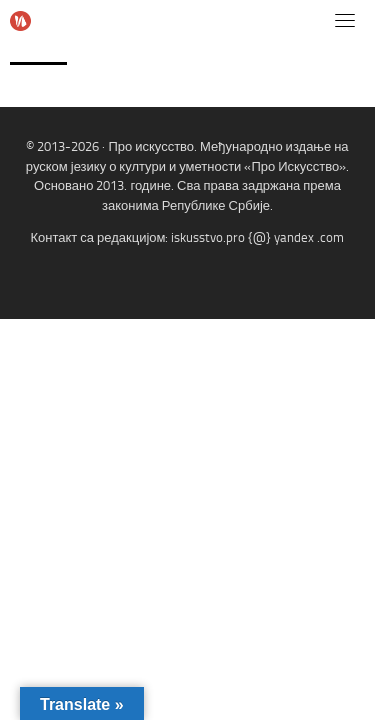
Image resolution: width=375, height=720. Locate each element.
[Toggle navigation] (345, 20)
